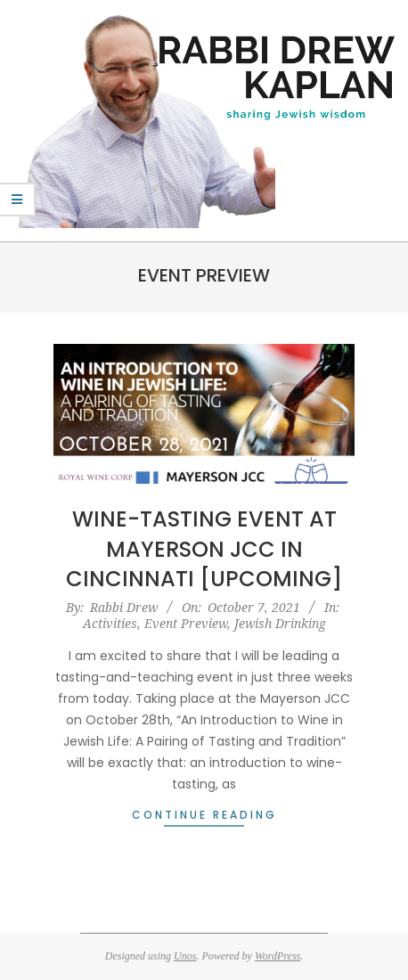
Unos (185, 956)
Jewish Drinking (280, 623)
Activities (110, 623)
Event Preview (186, 623)
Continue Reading (204, 815)
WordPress (277, 956)
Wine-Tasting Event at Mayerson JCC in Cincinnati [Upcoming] (204, 549)
